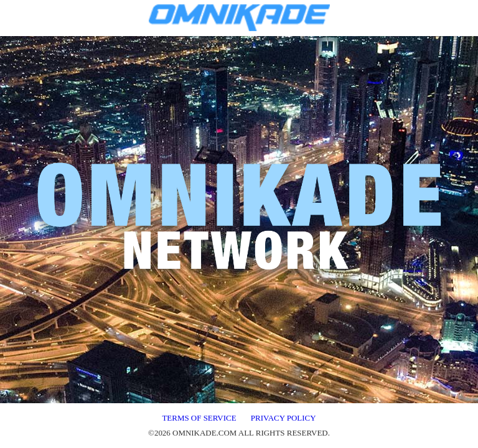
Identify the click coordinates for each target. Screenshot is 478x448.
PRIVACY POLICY (284, 418)
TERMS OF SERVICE (199, 418)
